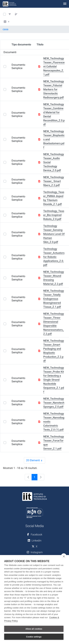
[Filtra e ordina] (10, 14)
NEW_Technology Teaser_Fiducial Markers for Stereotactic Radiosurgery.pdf (54, 89)
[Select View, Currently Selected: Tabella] (7, 22)
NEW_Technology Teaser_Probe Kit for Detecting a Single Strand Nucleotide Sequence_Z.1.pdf (54, 380)
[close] (64, 556)
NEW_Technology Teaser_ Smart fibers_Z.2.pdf (54, 181)
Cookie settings (34, 637)
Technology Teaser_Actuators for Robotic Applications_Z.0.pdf (54, 257)
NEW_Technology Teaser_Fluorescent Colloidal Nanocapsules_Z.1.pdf (54, 66)
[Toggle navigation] (65, 4)
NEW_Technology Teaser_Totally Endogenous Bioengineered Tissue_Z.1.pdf (54, 299)
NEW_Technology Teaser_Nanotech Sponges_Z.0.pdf (54, 403)
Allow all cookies (34, 629)
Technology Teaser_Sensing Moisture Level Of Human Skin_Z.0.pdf (54, 234)
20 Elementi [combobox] (36, 460)
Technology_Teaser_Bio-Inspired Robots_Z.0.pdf (54, 215)
